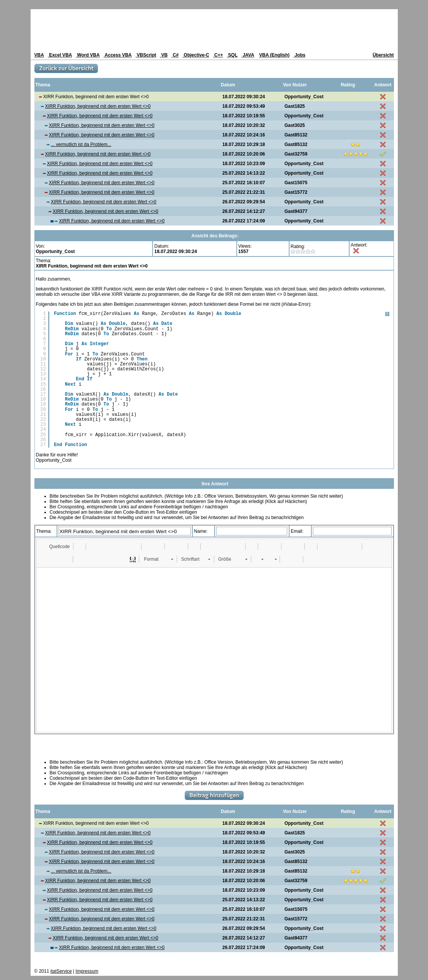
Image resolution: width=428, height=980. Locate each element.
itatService (61, 971)
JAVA (248, 55)
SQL (232, 55)
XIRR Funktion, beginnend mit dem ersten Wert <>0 (98, 106)
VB (164, 55)
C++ (218, 55)
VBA (39, 55)
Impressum (87, 971)
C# (175, 55)
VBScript (146, 55)
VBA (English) (275, 55)
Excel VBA (60, 55)
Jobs (299, 55)
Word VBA (88, 55)
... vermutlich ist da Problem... (81, 144)
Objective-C (196, 55)
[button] (56, 547)
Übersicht (383, 55)
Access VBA (118, 55)
